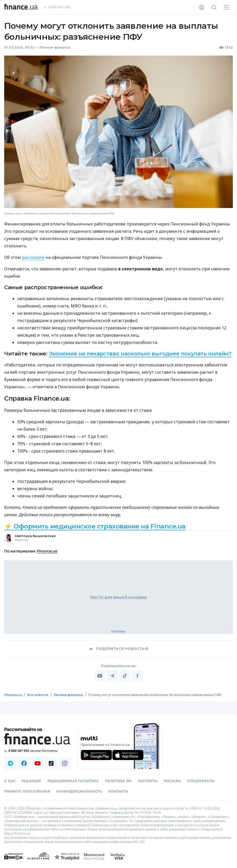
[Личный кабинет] (202, 7)
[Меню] (227, 7)
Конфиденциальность (79, 792)
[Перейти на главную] (21, 7)
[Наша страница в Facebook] (24, 763)
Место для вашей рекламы (118, 597)
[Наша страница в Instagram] (65, 763)
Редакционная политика (73, 781)
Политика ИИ (118, 781)
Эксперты (148, 781)
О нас (10, 781)
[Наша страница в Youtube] (38, 763)
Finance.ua (47, 551)
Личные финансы (55, 47)
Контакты (118, 792)
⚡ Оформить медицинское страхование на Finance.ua (95, 526)
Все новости (38, 695)
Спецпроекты (201, 781)
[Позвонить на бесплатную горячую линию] (38, 751)
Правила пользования (27, 792)
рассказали (33, 257)
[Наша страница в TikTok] (51, 763)
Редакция (31, 781)
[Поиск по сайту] (214, 7)
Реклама (172, 781)
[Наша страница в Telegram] (10, 763)
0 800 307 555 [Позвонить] (57, 7)
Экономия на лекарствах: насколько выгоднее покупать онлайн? (140, 354)
